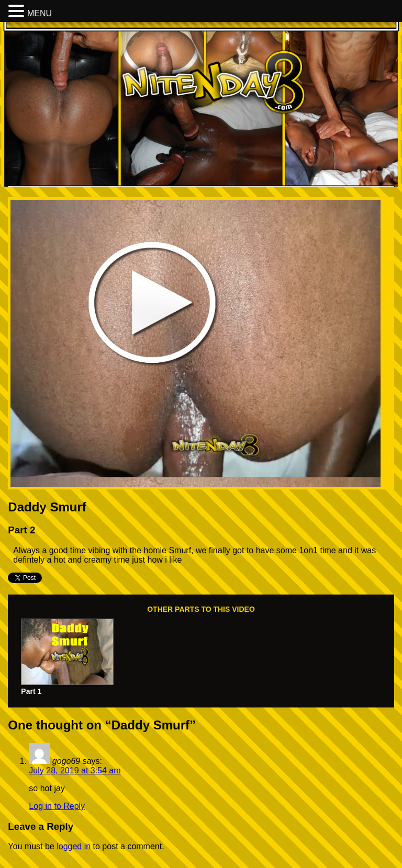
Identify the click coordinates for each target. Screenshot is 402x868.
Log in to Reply (57, 806)
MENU (40, 13)
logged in (74, 846)
